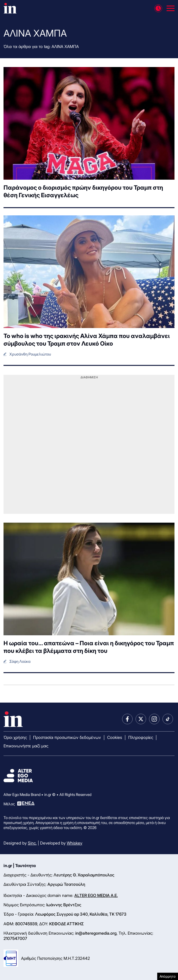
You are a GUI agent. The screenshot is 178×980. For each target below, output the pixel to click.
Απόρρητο (168, 976)
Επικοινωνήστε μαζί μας (26, 746)
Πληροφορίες (141, 737)
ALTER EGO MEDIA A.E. (96, 895)
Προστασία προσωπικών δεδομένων (67, 737)
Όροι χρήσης (15, 737)
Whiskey (75, 843)
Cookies (115, 737)
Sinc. (32, 843)
